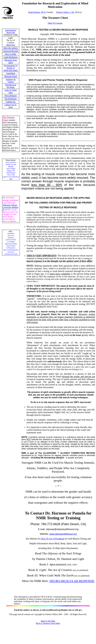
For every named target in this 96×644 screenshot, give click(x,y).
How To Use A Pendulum (53, 539)
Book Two (11, 45)
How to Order (11, 54)
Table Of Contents (55, 23)
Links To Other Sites (11, 91)
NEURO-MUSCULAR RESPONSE (72, 581)
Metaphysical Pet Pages (11, 86)
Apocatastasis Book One (11, 31)
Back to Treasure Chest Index (48, 623)
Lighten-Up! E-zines (11, 106)
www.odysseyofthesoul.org (63, 534)
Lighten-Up (11, 102)
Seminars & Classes (11, 81)
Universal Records (11, 51)
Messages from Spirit (11, 61)
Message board (11, 76)
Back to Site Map (48, 621)
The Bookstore (11, 99)
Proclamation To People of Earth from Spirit (11, 68)
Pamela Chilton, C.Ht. (65, 12)
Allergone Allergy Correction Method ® (10, 207)
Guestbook (11, 73)
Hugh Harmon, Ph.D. (37, 12)
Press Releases (11, 96)
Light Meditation (11, 57)
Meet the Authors (11, 48)
